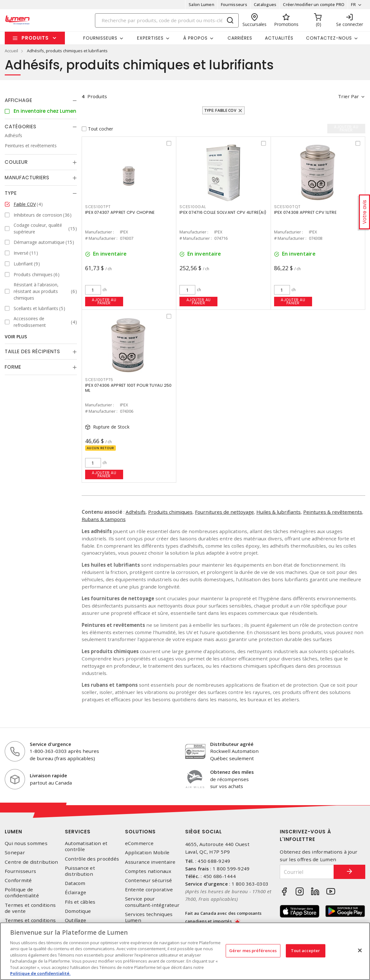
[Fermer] (360, 950)
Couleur (16, 162)
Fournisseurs (234, 4)
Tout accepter (305, 951)
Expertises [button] (150, 38)
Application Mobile (147, 853)
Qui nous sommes (26, 843)
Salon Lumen (201, 4)
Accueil (11, 51)
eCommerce (139, 843)
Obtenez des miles (232, 772)
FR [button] (353, 4)
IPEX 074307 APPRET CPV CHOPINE (120, 212)
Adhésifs (136, 512)
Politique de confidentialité (22, 893)
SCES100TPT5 (99, 380)
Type (11, 193)
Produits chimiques (170, 512)
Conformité (18, 880)
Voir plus (16, 337)
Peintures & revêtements (333, 512)
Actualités (279, 38)
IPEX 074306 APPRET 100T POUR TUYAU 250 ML (129, 388)
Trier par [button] (348, 96)
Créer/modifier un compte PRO (314, 4)
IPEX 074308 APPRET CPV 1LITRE (305, 212)
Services (78, 832)
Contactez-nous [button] (329, 38)
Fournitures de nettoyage (224, 512)
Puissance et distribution (80, 871)
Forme (13, 367)
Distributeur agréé (232, 744)
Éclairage (75, 892)
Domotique (78, 911)
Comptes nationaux (148, 871)
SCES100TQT (288, 207)
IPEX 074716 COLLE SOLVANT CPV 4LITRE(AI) (223, 212)
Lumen (13, 832)
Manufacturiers (27, 178)
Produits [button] (35, 38)
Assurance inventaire (150, 862)
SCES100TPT (98, 207)
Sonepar (15, 853)
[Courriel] (307, 872)
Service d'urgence (50, 744)
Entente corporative (149, 890)
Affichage (19, 100)
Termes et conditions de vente (30, 908)
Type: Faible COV (220, 110)
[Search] (167, 20)
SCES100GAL (193, 207)
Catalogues (265, 4)
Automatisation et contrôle (86, 846)
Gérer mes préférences (253, 951)
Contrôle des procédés (92, 859)
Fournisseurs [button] (100, 38)
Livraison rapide (48, 775)
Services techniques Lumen (149, 917)
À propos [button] (195, 38)
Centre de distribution (31, 862)
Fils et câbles (80, 902)
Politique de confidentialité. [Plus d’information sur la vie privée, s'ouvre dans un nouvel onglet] (40, 973)
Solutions (140, 832)
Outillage (75, 920)
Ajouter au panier (104, 301)
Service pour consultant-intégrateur (152, 902)
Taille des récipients (32, 351)
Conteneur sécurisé (149, 880)
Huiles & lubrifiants (279, 512)
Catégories (21, 127)
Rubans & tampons (104, 519)
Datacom (75, 883)
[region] (185, 951)
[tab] (41, 100)
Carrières (240, 38)
